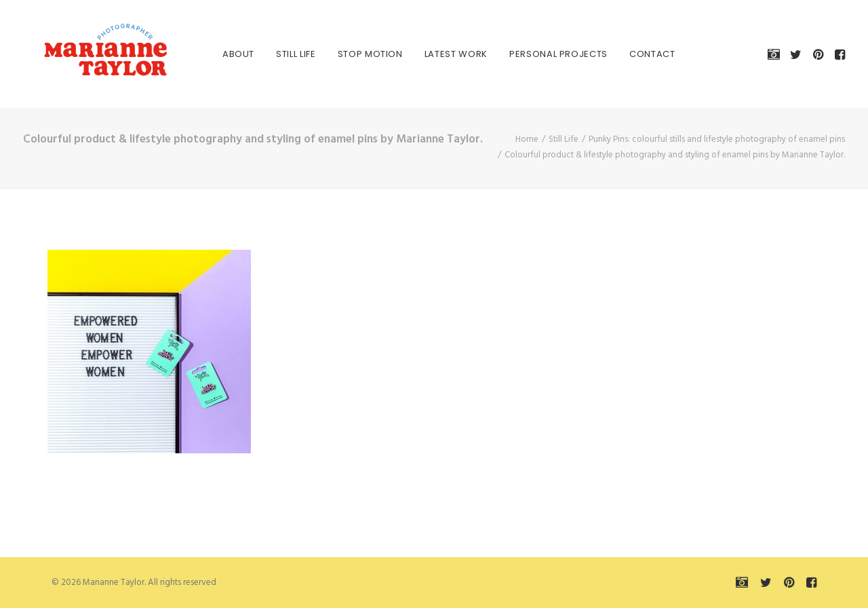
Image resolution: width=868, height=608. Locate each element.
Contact (637, 54)
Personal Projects (544, 54)
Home (527, 139)
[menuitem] (223, 54)
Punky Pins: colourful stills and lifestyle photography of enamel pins (717, 139)
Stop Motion (355, 54)
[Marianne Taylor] (87, 54)
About (223, 54)
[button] (776, 54)
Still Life (281, 54)
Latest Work (441, 54)
